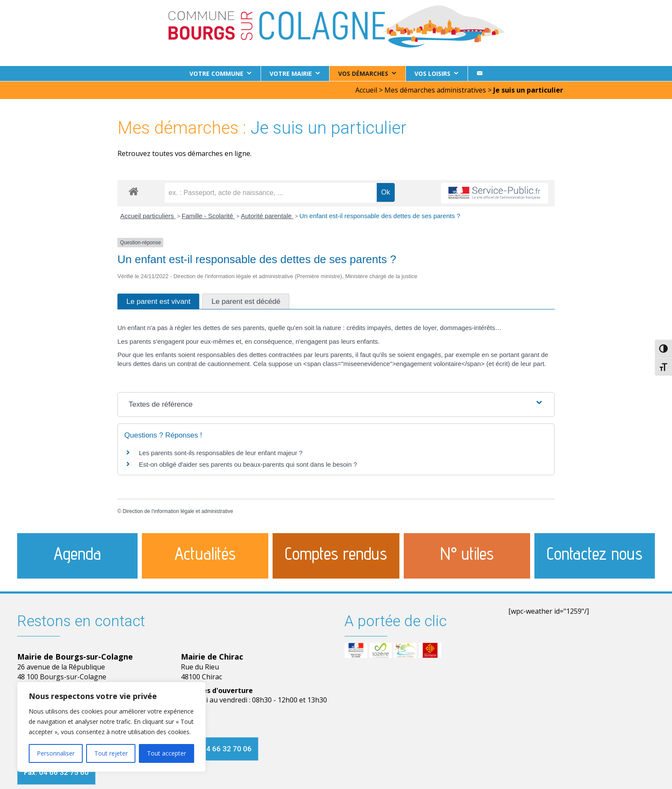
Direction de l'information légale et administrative (178, 511)
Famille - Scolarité (208, 215)
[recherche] (271, 192)
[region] (111, 727)
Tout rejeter (111, 753)
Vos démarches (363, 73)
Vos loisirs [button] (432, 73)
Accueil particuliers (148, 215)
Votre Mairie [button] (291, 73)
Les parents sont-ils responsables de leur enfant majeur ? (221, 452)
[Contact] (480, 73)
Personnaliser (56, 753)
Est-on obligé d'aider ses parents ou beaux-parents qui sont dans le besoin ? (248, 464)
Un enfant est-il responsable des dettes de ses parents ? (380, 215)
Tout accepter (166, 753)
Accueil (366, 90)
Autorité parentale (267, 215)
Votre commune (216, 73)
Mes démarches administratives (435, 90)
